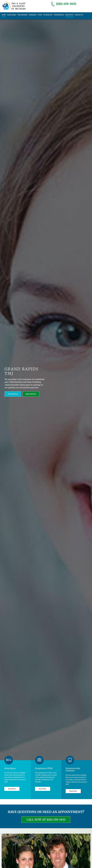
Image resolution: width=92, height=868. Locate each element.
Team (40, 15)
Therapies (33, 15)
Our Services (13, 394)
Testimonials (59, 15)
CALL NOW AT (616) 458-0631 (46, 820)
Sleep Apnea (12, 15)
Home (4, 15)
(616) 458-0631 (66, 4)
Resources (69, 15)
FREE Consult (31, 394)
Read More (12, 789)
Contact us (79, 15)
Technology (48, 15)
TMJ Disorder (22, 15)
